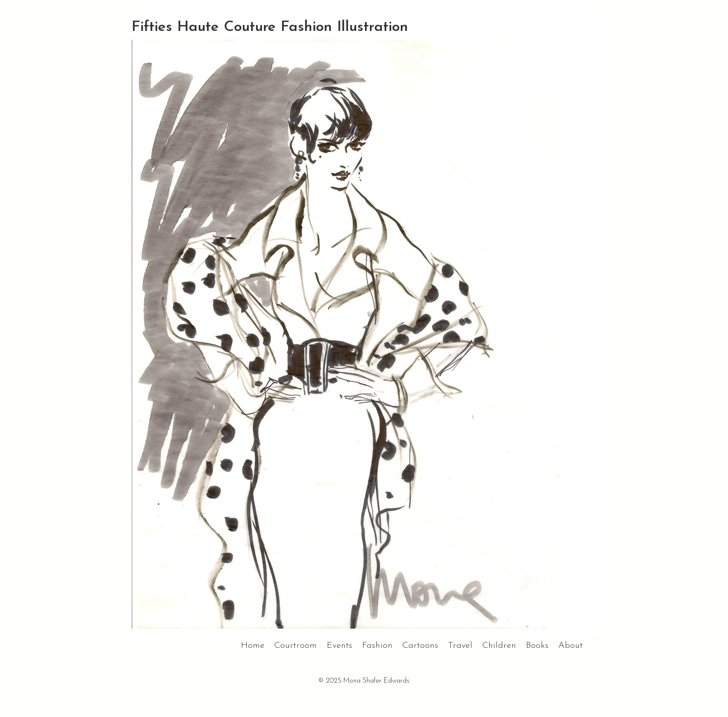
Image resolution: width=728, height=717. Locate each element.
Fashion (377, 646)
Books (537, 646)
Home (253, 646)
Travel (460, 646)
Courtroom (296, 646)
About (571, 646)
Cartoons (420, 646)
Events (339, 646)
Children (499, 646)
